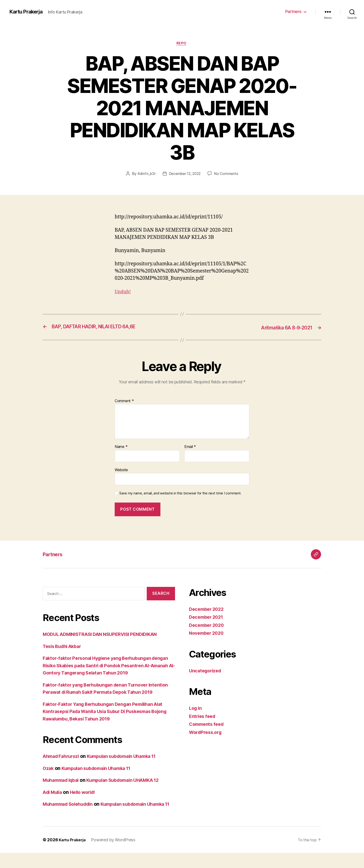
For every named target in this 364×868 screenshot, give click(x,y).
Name (121, 447)
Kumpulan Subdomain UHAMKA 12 (131, 788)
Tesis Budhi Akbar (64, 647)
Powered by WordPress (115, 855)
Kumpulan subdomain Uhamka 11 (128, 764)
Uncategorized (206, 671)
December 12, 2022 (185, 174)
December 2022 (208, 609)
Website (121, 470)
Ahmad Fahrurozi (63, 764)
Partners (293, 12)
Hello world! (87, 800)
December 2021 (208, 617)
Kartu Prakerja (28, 12)
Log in (196, 709)
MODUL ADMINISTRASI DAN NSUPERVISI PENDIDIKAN (105, 635)
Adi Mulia (54, 800)
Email (190, 447)
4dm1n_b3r (145, 174)
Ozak (49, 776)
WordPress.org (207, 732)
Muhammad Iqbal (63, 788)
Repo (182, 44)
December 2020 (208, 625)
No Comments (228, 174)
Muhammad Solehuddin (70, 812)
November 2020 (208, 633)
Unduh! (123, 292)
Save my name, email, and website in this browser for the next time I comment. (180, 494)
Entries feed (203, 716)
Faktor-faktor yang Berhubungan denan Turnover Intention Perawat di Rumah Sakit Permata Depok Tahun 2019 (107, 693)
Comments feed (208, 725)
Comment (124, 401)
